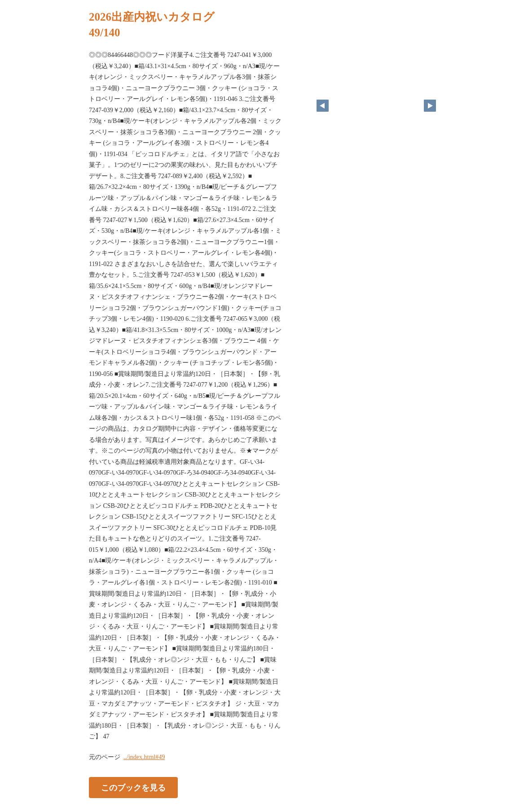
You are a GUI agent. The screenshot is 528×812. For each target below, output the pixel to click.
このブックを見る (133, 787)
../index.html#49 (144, 757)
